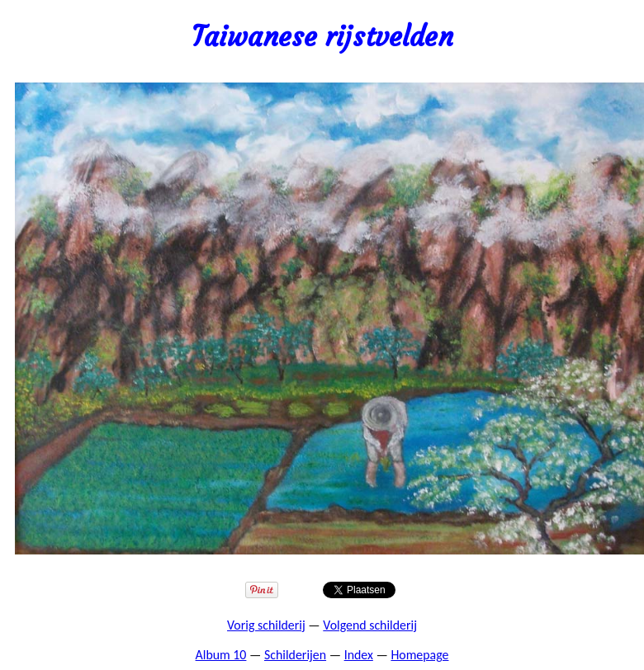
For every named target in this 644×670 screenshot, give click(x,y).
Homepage (419, 655)
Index (359, 655)
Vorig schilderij (266, 625)
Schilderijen (295, 655)
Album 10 (221, 655)
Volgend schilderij (370, 625)
